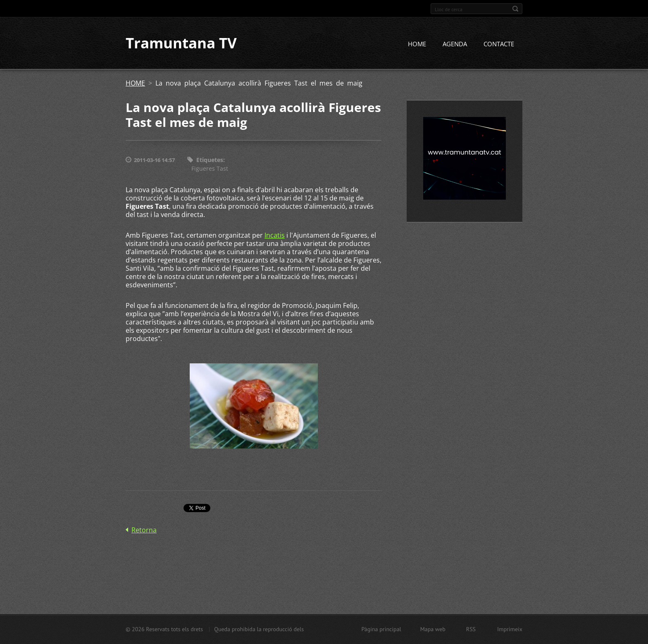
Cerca (515, 9)
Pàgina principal (381, 629)
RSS (471, 629)
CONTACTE (499, 44)
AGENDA (455, 44)
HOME (417, 44)
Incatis (275, 235)
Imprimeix (510, 629)
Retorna (144, 530)
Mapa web (433, 629)
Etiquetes (210, 160)
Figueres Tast (210, 168)
